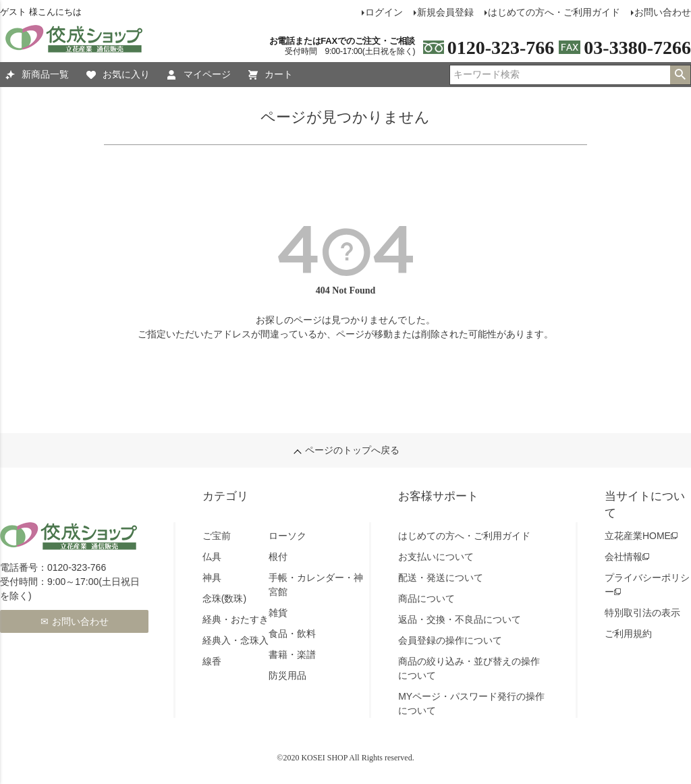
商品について (426, 598)
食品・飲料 (292, 634)
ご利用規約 (628, 634)
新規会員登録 (445, 12)
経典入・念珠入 (236, 640)
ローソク (287, 536)
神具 (212, 578)
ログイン (384, 12)
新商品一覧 (37, 75)
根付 (278, 557)
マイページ (199, 75)
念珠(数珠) (224, 598)
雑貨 (278, 613)
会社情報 (624, 557)
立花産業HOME (638, 536)
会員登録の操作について (450, 640)
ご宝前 (217, 536)
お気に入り (118, 75)
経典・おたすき (236, 619)
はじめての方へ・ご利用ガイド (554, 12)
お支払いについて (436, 557)
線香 (212, 661)
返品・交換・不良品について (460, 619)
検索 (680, 75)
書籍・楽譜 (292, 654)
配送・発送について (441, 578)
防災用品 (287, 675)
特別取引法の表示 (642, 613)
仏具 (212, 557)
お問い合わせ (80, 621)
